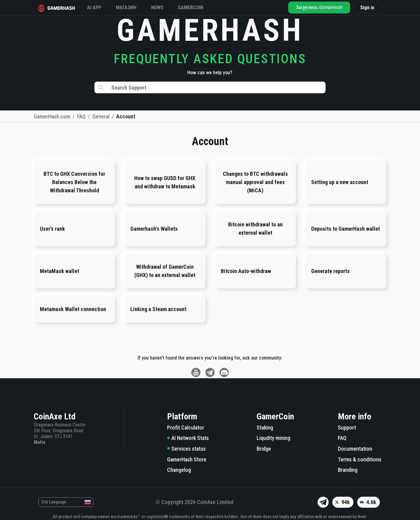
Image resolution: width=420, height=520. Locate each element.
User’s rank (52, 229)
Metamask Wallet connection (73, 309)
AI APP (94, 8)
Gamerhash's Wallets (154, 229)
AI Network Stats (188, 438)
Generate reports (330, 271)
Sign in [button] (367, 8)
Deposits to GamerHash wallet (346, 229)
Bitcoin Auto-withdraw (246, 271)
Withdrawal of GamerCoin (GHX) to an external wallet (165, 271)
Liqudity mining (273, 438)
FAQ (342, 438)
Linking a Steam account (158, 309)
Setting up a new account (340, 182)
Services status (186, 449)
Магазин (126, 8)
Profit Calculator (186, 428)
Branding (348, 470)
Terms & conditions (360, 459)
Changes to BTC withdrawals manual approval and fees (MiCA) (255, 182)
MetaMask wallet (59, 271)
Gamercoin (191, 8)
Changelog (179, 470)
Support (347, 428)
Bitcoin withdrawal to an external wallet (255, 229)
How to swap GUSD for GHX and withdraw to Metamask (165, 182)
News (157, 8)
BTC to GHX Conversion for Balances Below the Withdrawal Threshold (74, 182)
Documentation (355, 449)
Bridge (264, 449)
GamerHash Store (187, 459)
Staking (265, 428)
